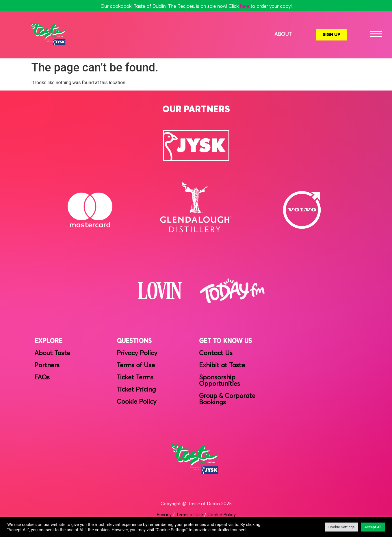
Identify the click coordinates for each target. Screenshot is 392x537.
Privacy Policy (137, 353)
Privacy (164, 515)
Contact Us (216, 353)
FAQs (42, 378)
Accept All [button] (373, 527)
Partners (47, 366)
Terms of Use (136, 366)
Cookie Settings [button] (342, 527)
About (283, 35)
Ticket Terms (135, 378)
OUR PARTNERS (196, 110)
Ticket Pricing (136, 390)
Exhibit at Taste (222, 366)
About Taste (52, 353)
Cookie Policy (137, 402)
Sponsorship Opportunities (220, 381)
